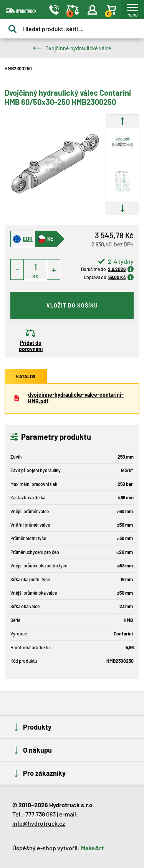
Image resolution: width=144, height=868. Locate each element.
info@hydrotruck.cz (39, 823)
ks (35, 276)
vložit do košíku (72, 305)
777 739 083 (41, 814)
